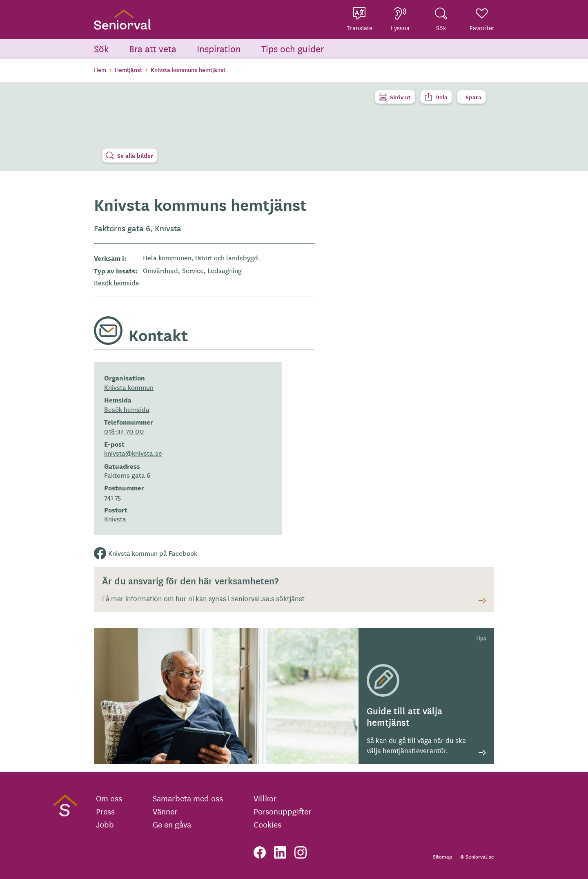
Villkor (265, 798)
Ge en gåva (172, 824)
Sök (101, 48)
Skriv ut (400, 97)
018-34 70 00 (124, 431)
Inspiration (219, 48)
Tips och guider (293, 48)
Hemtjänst (128, 69)
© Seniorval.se (477, 856)
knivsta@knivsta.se (133, 453)
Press (105, 811)
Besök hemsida (117, 283)
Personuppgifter (283, 811)
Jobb (105, 824)
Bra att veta (153, 48)
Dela (441, 97)
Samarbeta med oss (188, 798)
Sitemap (442, 856)
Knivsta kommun (129, 387)
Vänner (165, 811)
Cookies (267, 824)
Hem (100, 69)
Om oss (109, 798)
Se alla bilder (135, 155)
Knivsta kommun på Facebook (153, 553)
